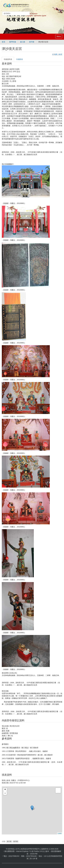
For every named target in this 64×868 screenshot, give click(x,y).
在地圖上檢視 (57, 54)
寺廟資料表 (8, 59)
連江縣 (23, 42)
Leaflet (60, 833)
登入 (61, 10)
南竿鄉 (32, 42)
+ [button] (5, 790)
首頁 (3, 42)
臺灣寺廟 (13, 42)
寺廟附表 (20, 59)
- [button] (5, 793)
